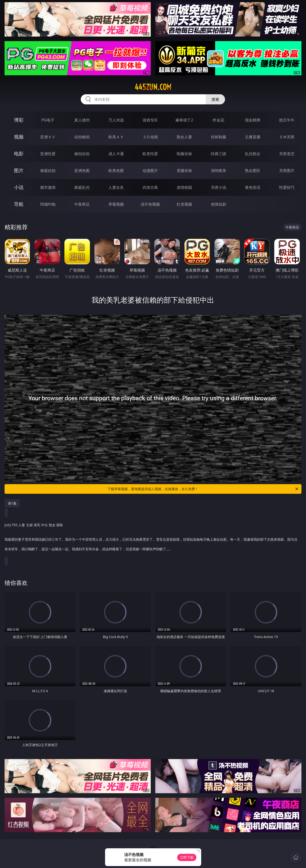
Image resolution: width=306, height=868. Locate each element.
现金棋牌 (253, 120)
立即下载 (187, 857)
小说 (19, 187)
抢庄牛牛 (287, 120)
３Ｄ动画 (150, 137)
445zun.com (153, 87)
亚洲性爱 (48, 154)
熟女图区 (253, 171)
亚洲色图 (82, 171)
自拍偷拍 (82, 137)
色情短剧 (219, 204)
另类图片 (287, 171)
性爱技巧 (287, 187)
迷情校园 (184, 187)
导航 (19, 204)
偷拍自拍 (82, 154)
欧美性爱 (150, 154)
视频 (19, 137)
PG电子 (48, 120)
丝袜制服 (219, 137)
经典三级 (219, 154)
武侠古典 (150, 187)
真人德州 (82, 120)
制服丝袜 (184, 154)
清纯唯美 (219, 171)
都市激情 (48, 187)
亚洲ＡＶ (48, 137)
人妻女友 (116, 187)
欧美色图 (116, 171)
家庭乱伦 (82, 187)
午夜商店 (82, 204)
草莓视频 (116, 204)
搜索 (215, 99)
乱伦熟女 (253, 154)
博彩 (19, 120)
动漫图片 (150, 171)
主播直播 (253, 137)
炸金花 (219, 120)
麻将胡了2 (184, 120)
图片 (19, 170)
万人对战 (116, 120)
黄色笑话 (253, 187)
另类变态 (287, 154)
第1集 (12, 503)
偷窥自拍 (48, 171)
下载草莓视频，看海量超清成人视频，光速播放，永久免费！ (203, 489)
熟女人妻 (184, 137)
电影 (19, 154)
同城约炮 (48, 204)
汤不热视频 (150, 204)
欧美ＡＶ (116, 137)
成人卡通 (116, 154)
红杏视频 (184, 204)
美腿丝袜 (184, 171)
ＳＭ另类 (287, 137)
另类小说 (219, 187)
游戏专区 (150, 120)
